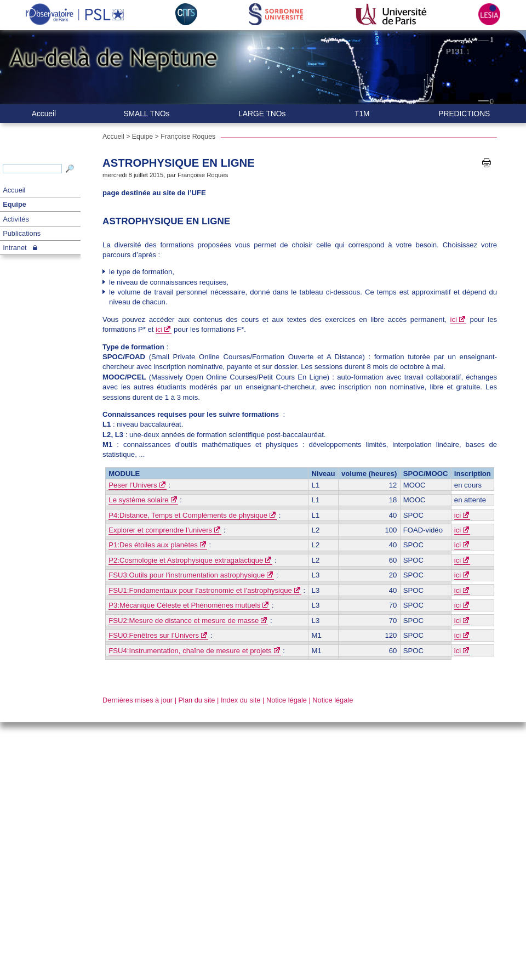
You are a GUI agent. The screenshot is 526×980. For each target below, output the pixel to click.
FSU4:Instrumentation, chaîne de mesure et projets (190, 651)
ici (454, 319)
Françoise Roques (188, 137)
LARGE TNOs (262, 114)
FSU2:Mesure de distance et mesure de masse (184, 621)
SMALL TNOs (146, 114)
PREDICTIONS (464, 114)
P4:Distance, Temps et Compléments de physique (188, 515)
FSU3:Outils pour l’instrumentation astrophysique (187, 575)
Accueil (14, 190)
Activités (16, 219)
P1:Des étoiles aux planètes (153, 545)
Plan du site (197, 700)
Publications (22, 233)
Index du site (241, 700)
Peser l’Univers (133, 485)
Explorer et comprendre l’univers (160, 530)
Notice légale (287, 700)
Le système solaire (138, 500)
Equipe (15, 204)
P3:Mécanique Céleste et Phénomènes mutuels (184, 605)
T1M (362, 114)
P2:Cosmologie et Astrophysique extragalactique (186, 560)
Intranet (15, 248)
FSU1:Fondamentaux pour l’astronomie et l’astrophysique (200, 590)
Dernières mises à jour (138, 700)
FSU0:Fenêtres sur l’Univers (154, 635)
